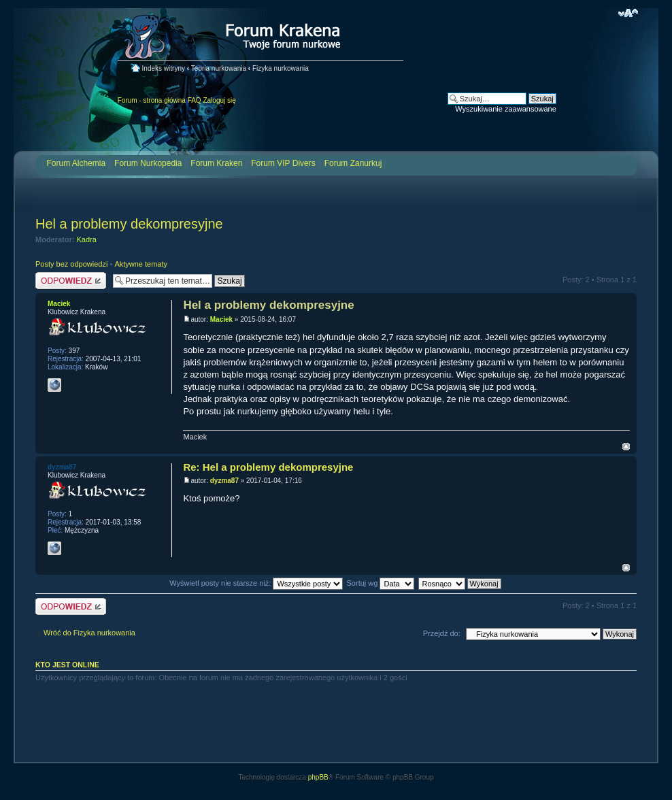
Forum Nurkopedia (148, 163)
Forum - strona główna (152, 100)
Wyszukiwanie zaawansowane (505, 109)
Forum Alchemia (76, 163)
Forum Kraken (216, 163)
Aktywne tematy (141, 264)
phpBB (318, 777)
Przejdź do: (442, 633)
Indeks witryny (164, 68)
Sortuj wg (381, 583)
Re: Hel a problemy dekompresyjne (268, 467)
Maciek (221, 319)
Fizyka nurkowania (281, 68)
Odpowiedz (71, 281)
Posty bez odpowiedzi (71, 264)
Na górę (626, 447)
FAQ (195, 100)
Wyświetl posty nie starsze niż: (256, 583)
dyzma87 (224, 481)
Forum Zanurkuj (353, 163)
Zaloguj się (219, 100)
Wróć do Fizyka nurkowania (89, 633)
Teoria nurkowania (219, 68)
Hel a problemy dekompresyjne (129, 224)
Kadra (87, 239)
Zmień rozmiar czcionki (628, 13)
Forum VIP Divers (283, 163)
